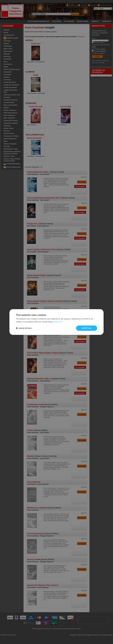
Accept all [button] (87, 328)
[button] (24, 328)
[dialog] (56, 322)
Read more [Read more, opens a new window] (58, 322)
